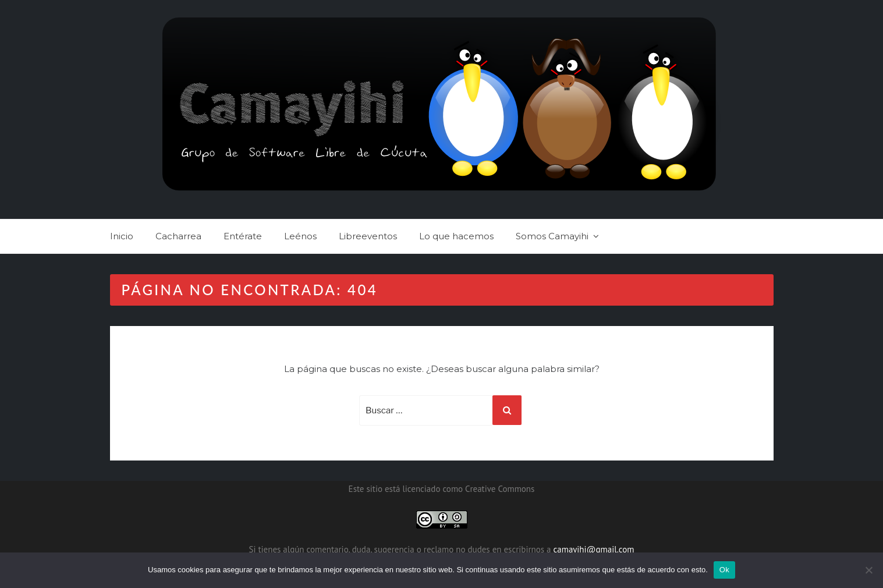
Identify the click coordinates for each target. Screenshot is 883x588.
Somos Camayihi (552, 236)
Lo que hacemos (456, 236)
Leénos (300, 236)
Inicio (122, 236)
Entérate (243, 236)
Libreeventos (368, 236)
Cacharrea (178, 236)
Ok (724, 570)
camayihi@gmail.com (594, 549)
